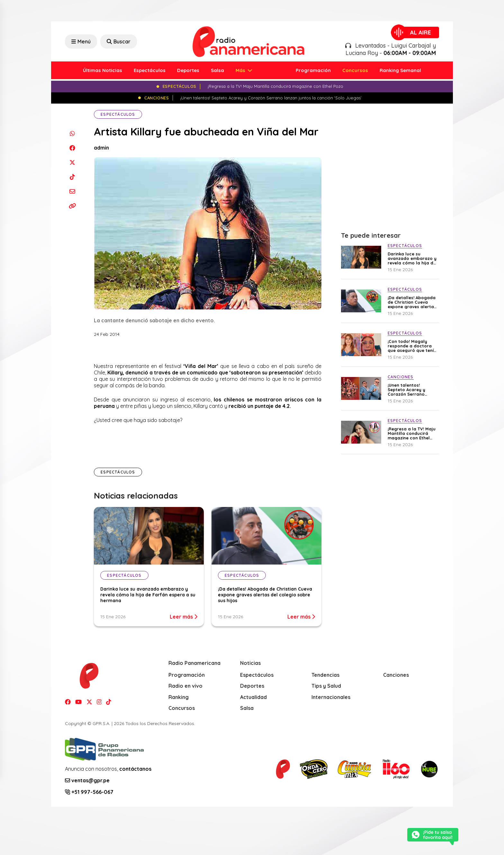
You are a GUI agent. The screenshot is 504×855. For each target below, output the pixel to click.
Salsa (217, 70)
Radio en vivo (185, 686)
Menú (81, 41)
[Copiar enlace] (72, 206)
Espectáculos (150, 70)
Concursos (355, 70)
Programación (313, 70)
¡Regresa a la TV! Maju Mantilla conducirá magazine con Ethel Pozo (412, 433)
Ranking (179, 697)
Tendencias (325, 675)
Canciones (396, 675)
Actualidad (253, 697)
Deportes (188, 70)
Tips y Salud (326, 686)
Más (241, 70)
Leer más (184, 617)
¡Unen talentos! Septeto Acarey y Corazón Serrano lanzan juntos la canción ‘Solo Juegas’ (411, 390)
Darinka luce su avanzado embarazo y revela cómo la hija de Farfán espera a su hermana (148, 595)
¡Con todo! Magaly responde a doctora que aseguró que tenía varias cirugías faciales (413, 346)
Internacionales (331, 697)
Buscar (119, 41)
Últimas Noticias (103, 70)
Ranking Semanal (400, 70)
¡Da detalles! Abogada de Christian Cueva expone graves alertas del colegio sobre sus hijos (265, 595)
